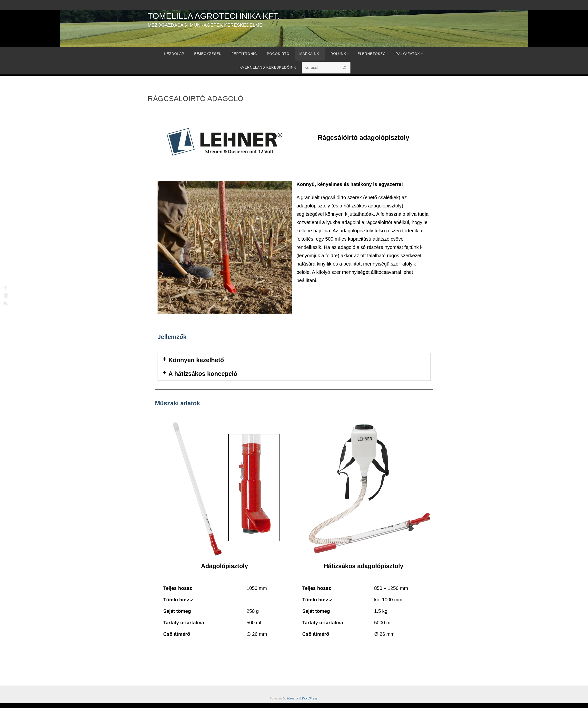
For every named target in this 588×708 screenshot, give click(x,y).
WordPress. (310, 698)
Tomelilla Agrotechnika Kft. (214, 16)
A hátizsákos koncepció (203, 374)
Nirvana (293, 698)
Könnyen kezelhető (196, 360)
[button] (294, 360)
